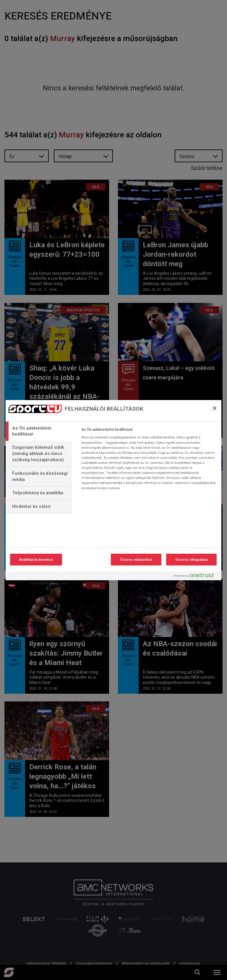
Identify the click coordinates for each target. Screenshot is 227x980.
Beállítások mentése (36, 560)
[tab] (39, 431)
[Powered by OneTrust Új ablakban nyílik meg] (196, 577)
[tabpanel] (149, 461)
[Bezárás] (215, 408)
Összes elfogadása (191, 560)
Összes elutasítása (136, 560)
